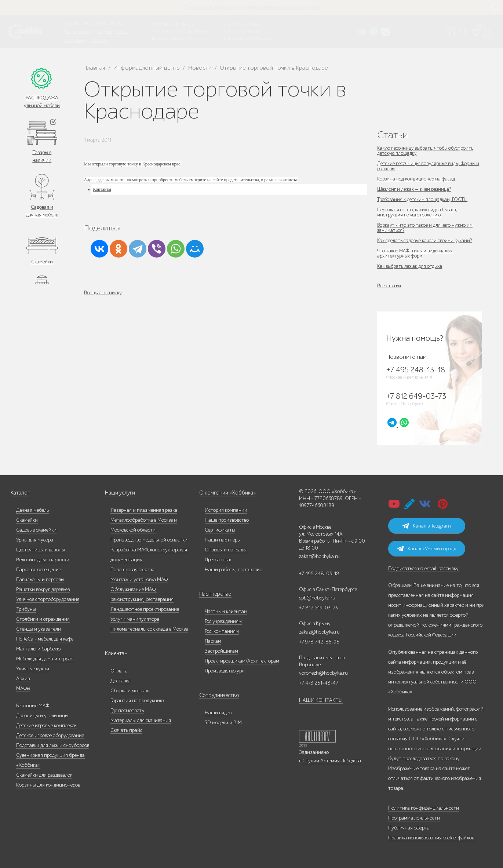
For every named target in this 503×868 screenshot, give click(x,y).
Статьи (393, 135)
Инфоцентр (76, 40)
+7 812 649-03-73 (165, 32)
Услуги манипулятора (135, 619)
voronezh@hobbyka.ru (323, 673)
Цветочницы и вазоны (41, 550)
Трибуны (26, 609)
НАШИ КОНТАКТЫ (321, 700)
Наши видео (218, 713)
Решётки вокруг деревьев (43, 589)
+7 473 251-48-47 (234, 25)
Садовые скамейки (36, 530)
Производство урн (225, 671)
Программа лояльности (414, 818)
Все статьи (389, 286)
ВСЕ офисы (196, 39)
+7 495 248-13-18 (164, 25)
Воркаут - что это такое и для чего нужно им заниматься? (426, 228)
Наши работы (78, 32)
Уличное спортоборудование (48, 599)
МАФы (23, 688)
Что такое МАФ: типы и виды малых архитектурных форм (417, 253)
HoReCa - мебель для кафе (45, 639)
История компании (226, 510)
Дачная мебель (32, 510)
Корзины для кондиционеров (48, 785)
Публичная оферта (409, 828)
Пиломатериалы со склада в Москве (149, 629)
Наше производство (103, 23)
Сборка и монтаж (130, 691)
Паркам (213, 641)
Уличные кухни (33, 669)
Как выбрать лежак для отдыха (411, 266)
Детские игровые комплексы (47, 725)
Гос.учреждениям (223, 621)
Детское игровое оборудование (50, 735)
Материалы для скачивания (141, 720)
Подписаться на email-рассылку (423, 568)
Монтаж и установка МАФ (139, 579)
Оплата (119, 671)
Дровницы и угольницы (42, 716)
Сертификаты (220, 530)
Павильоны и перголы (40, 579)
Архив (23, 679)
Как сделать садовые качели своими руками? (425, 240)
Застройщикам (221, 651)
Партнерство (213, 594)
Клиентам (116, 654)
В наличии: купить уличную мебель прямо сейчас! (252, 7)
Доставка (121, 681)
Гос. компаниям (222, 631)
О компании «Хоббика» (226, 493)
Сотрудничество (217, 695)
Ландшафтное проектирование (145, 609)
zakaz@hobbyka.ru (167, 39)
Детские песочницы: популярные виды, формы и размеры (428, 166)
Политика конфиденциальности (424, 808)
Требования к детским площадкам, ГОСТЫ (424, 199)
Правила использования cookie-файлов (431, 838)
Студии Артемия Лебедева (332, 761)
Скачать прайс (126, 730)
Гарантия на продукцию (137, 701)
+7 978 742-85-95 (235, 32)
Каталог (73, 23)
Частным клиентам (226, 611)
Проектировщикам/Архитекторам (242, 661)
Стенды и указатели (39, 629)
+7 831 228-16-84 (234, 39)
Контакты (99, 40)
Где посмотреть (127, 710)
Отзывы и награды (226, 550)
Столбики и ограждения (43, 619)
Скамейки (42, 262)
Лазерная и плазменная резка (144, 510)
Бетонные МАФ (33, 706)
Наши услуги (120, 493)
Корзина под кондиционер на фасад (417, 179)
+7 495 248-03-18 (319, 574)
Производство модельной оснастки (149, 540)
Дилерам (103, 32)
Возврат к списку (103, 293)
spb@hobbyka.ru (317, 598)
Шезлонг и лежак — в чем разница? (415, 189)
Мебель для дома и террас (45, 659)
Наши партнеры (223, 540)
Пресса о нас (218, 560)
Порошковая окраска (133, 570)
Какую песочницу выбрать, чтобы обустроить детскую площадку (427, 151)
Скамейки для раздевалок (44, 775)
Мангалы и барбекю (38, 649)
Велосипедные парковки (43, 560)
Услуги (122, 32)
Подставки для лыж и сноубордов (53, 745)
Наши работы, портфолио (234, 570)
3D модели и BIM (223, 723)
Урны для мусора (35, 540)
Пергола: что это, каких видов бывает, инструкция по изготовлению (418, 212)
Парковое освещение (39, 570)
